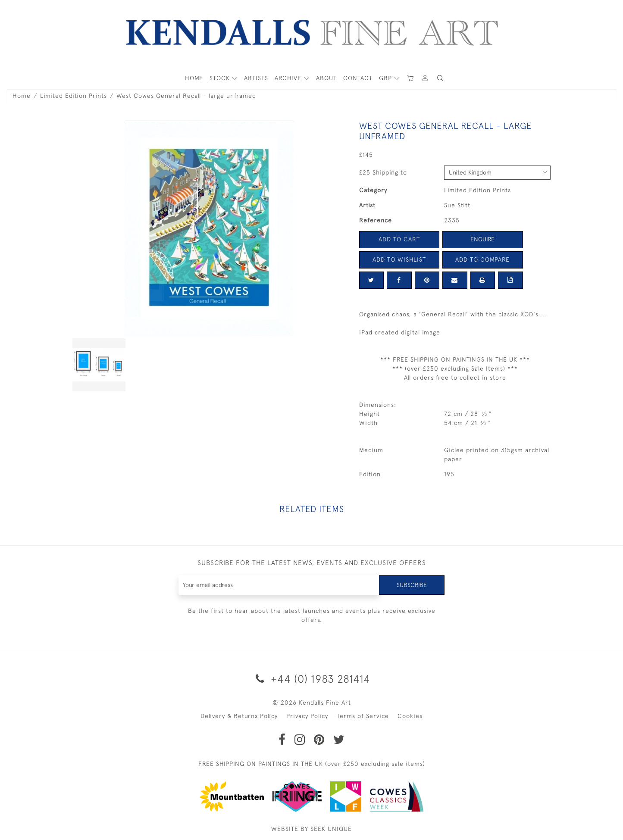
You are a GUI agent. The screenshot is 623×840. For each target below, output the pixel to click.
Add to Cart (399, 239)
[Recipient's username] (279, 585)
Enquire (482, 239)
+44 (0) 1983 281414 (311, 679)
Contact (358, 78)
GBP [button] (387, 78)
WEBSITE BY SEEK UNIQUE (311, 829)
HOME (194, 78)
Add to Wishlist (399, 259)
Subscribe (412, 585)
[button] (441, 78)
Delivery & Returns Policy (239, 716)
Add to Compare (482, 259)
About (326, 78)
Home (22, 96)
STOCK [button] (221, 78)
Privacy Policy (307, 716)
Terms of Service (363, 716)
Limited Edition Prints (74, 96)
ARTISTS (256, 78)
